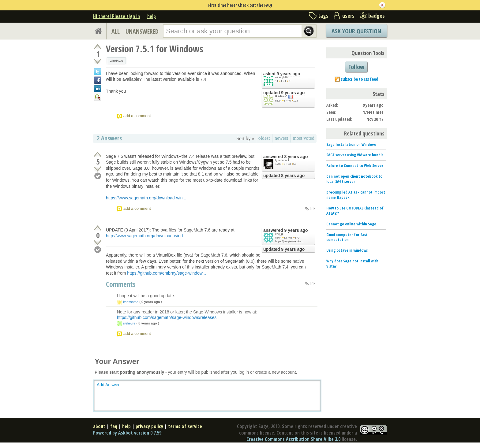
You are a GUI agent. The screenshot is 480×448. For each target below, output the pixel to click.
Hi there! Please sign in (116, 16)
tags (323, 16)
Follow (356, 67)
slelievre (129, 323)
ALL (116, 31)
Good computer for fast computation (347, 237)
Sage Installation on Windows (351, 144)
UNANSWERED (142, 31)
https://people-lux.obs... (289, 241)
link (313, 209)
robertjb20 (281, 77)
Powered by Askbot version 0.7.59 (127, 433)
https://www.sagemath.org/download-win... (146, 198)
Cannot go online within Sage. (352, 224)
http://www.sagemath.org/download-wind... (146, 236)
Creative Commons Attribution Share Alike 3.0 (293, 439)
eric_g (279, 234)
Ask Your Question (356, 31)
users (348, 16)
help (152, 16)
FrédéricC (281, 96)
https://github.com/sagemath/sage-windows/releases (167, 317)
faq (114, 426)
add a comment (137, 116)
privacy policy (149, 426)
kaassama (131, 302)
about (99, 426)
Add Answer (108, 385)
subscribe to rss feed (360, 79)
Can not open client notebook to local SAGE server (354, 179)
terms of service (185, 426)
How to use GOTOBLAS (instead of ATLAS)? (355, 211)
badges (377, 16)
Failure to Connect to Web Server (355, 165)
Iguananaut (282, 160)
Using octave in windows (347, 250)
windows (116, 61)
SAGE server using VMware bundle (355, 155)
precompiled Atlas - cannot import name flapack (356, 195)
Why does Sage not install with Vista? (352, 263)
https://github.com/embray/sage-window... (167, 273)
